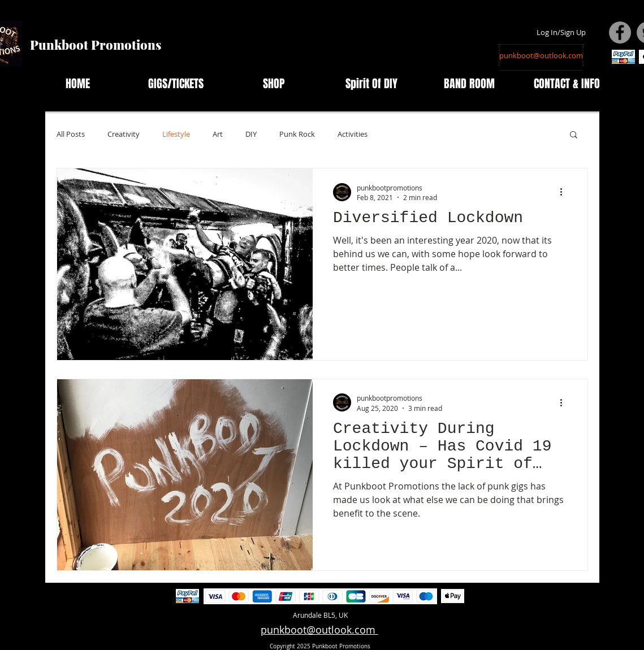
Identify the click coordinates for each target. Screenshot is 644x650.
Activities (353, 134)
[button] (574, 135)
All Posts (71, 134)
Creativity (124, 134)
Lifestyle (176, 134)
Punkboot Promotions (96, 45)
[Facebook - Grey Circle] (620, 32)
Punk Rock (297, 134)
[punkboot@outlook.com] (541, 55)
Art (218, 134)
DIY (251, 134)
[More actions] (565, 192)
